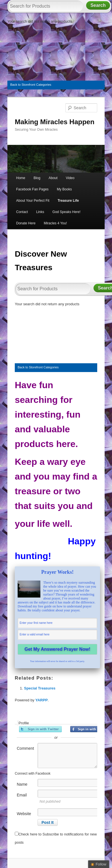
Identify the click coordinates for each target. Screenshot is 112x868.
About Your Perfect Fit (33, 201)
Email (22, 795)
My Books (64, 189)
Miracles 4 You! (55, 223)
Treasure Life (68, 201)
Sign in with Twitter (40, 729)
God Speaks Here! (66, 212)
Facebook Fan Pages (32, 189)
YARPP (42, 700)
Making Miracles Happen (55, 122)
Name (22, 784)
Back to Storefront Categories (31, 85)
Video (70, 178)
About (53, 178)
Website (24, 814)
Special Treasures (40, 688)
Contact (22, 212)
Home (21, 178)
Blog (37, 178)
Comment (25, 748)
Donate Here (26, 223)
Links (40, 212)
